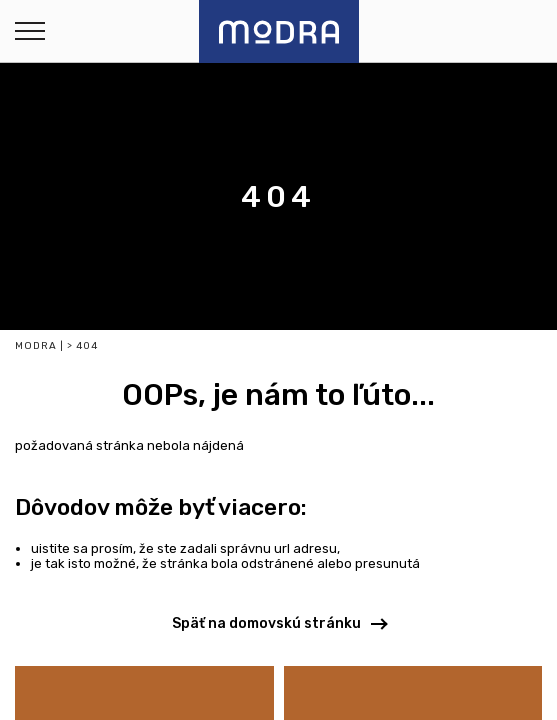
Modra (36, 346)
